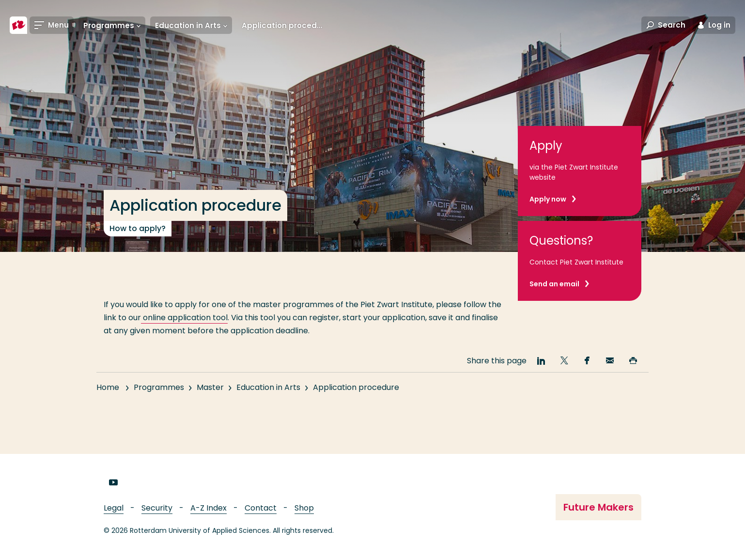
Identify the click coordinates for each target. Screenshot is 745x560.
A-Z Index (209, 508)
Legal (114, 508)
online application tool (184, 318)
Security (157, 508)
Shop (304, 508)
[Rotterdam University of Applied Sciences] (18, 25)
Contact (261, 508)
